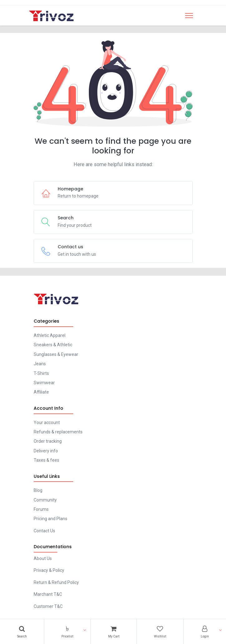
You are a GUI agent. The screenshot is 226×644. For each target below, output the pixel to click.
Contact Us (44, 531)
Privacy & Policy (49, 570)
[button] (67, 632)
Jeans (40, 364)
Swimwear (44, 383)
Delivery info (46, 451)
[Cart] (113, 632)
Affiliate (41, 392)
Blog (38, 490)
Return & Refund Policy (56, 582)
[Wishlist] (160, 632)
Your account (47, 422)
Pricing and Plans (50, 519)
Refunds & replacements (58, 432)
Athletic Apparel (50, 335)
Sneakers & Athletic (53, 345)
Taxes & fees (46, 460)
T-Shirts (41, 373)
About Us (43, 558)
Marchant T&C (48, 594)
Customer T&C (48, 606)
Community (45, 500)
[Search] (22, 632)
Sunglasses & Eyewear (56, 354)
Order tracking (48, 441)
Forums (41, 509)
